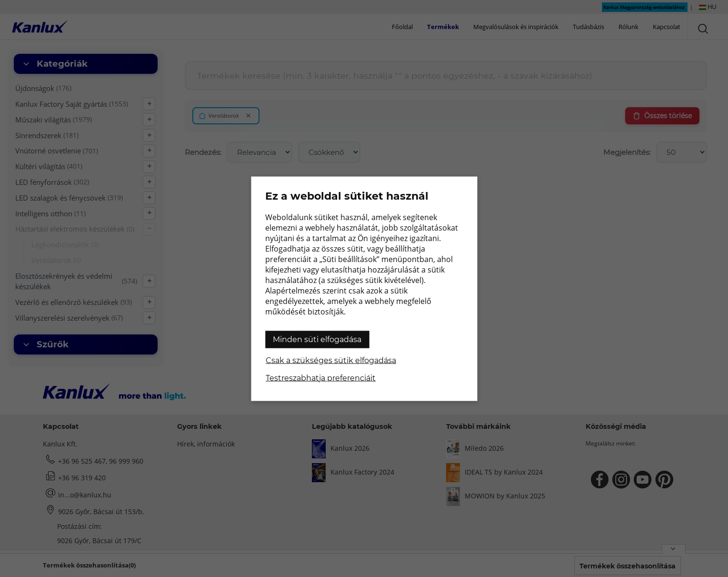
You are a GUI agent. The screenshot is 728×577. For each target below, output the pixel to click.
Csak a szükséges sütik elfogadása (331, 360)
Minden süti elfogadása (317, 339)
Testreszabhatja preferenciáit (321, 378)
